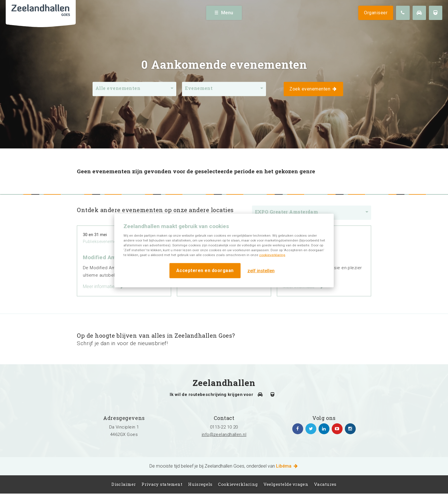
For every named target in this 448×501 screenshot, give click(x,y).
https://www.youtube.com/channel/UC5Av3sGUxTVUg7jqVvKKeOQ (337, 429)
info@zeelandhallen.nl (224, 434)
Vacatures (325, 484)
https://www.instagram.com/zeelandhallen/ (350, 429)
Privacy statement (162, 484)
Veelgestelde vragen (286, 484)
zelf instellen (261, 270)
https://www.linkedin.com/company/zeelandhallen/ (324, 429)
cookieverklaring (272, 255)
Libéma (287, 466)
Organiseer (376, 13)
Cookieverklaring (238, 484)
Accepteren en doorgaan (205, 270)
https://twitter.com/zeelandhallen (311, 429)
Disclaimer (124, 484)
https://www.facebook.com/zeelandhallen (298, 429)
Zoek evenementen (313, 89)
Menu (224, 13)
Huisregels (200, 484)
